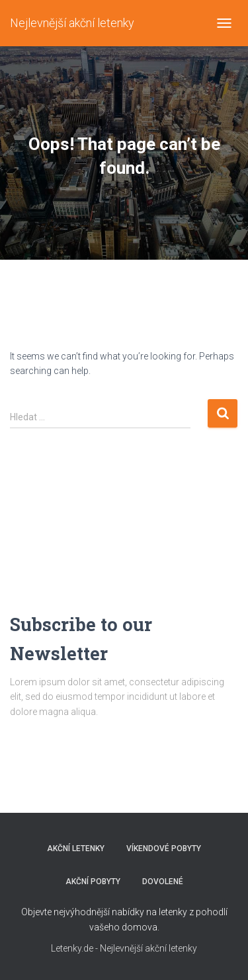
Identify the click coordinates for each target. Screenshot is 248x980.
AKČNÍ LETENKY (76, 848)
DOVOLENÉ (163, 882)
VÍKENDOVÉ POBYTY (164, 848)
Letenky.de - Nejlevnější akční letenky (124, 948)
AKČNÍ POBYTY (93, 882)
